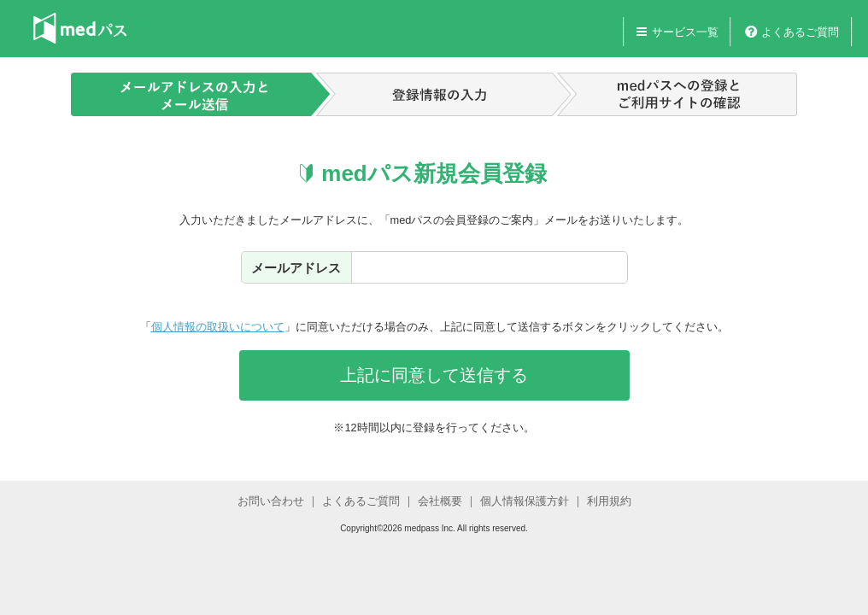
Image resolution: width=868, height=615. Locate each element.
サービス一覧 (685, 32)
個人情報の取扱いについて (218, 327)
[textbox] (490, 267)
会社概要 (440, 501)
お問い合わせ (271, 501)
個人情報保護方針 (525, 501)
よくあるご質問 (800, 32)
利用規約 (609, 501)
